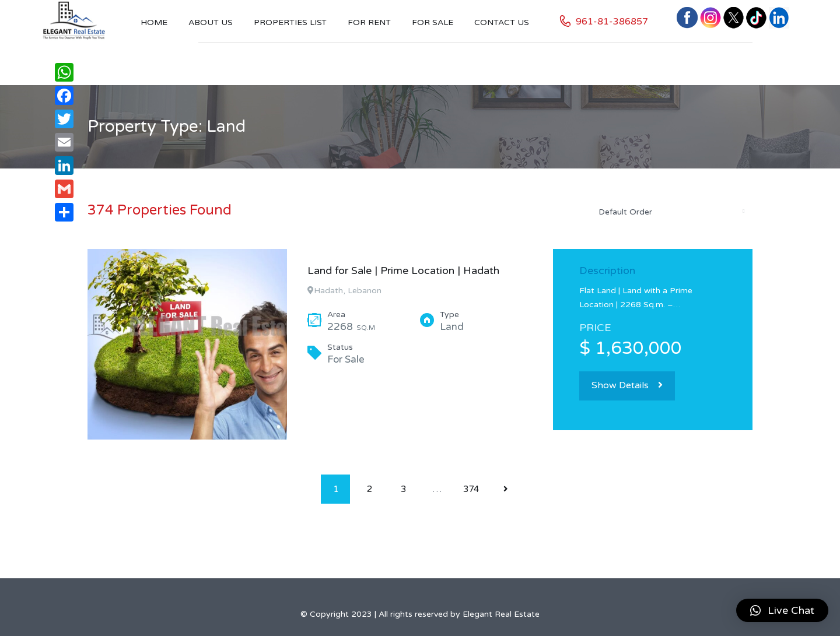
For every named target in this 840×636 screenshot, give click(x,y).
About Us (211, 22)
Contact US (502, 22)
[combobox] (671, 212)
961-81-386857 (612, 22)
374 (471, 489)
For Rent (369, 22)
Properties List (290, 22)
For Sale (433, 22)
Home (154, 22)
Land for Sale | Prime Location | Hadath (403, 270)
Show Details (627, 385)
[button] (782, 610)
